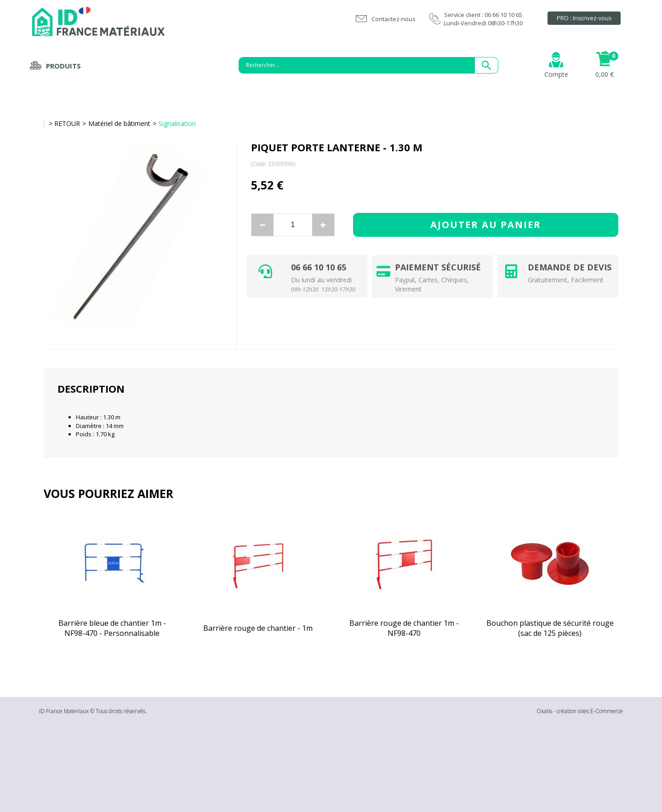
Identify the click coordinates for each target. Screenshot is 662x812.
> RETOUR (64, 123)
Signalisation (177, 123)
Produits (63, 66)
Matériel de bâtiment (119, 123)
